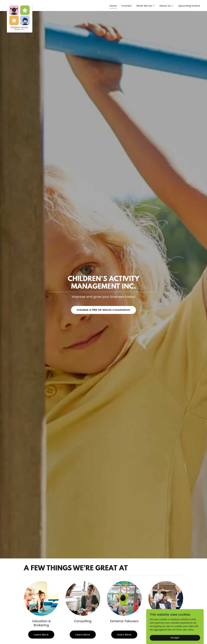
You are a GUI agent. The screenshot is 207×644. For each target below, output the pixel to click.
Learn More (41, 635)
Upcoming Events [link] (189, 6)
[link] (20, 5)
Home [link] (113, 6)
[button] (146, 6)
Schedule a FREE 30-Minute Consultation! (103, 310)
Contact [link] (127, 6)
